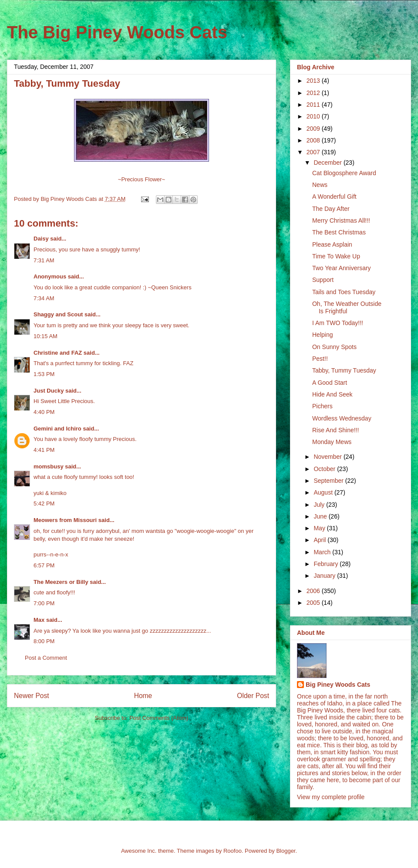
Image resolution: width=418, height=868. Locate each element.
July (320, 505)
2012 (314, 93)
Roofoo (233, 851)
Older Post (253, 696)
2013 (314, 81)
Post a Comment (46, 658)
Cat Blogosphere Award (344, 173)
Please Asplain (332, 244)
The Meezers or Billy (61, 582)
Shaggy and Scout (58, 314)
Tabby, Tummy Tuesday (344, 370)
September (329, 481)
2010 (314, 116)
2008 (314, 140)
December (328, 163)
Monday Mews (332, 442)
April (320, 540)
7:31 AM (44, 260)
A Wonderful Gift (334, 197)
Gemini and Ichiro (57, 429)
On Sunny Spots (334, 347)
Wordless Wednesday (342, 418)
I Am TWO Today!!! (338, 323)
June (321, 516)
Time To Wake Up (336, 256)
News (320, 185)
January (325, 576)
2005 (314, 603)
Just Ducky (49, 391)
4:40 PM (44, 412)
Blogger (286, 851)
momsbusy (49, 466)
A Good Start (330, 383)
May (320, 528)
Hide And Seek (332, 394)
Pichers (322, 406)
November (328, 457)
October (325, 469)
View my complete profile (331, 797)
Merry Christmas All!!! (341, 220)
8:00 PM (44, 641)
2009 (314, 129)
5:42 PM (44, 504)
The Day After (331, 209)
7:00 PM (44, 603)
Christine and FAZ (58, 353)
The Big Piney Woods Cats (117, 32)
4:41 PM (44, 450)
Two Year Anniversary (342, 268)
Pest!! (320, 359)
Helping (322, 335)
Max (39, 620)
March (323, 552)
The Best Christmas (339, 232)
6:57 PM (44, 565)
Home (143, 696)
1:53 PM (44, 374)
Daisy (41, 239)
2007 (314, 152)
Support (323, 280)
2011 (314, 105)
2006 (314, 591)
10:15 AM (46, 336)
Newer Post (32, 696)
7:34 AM (44, 298)
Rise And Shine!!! (335, 430)
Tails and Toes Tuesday (344, 292)
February (327, 564)
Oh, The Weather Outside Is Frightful (347, 307)
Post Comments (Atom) (159, 718)
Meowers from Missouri (65, 520)
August (324, 492)
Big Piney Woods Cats (338, 685)
